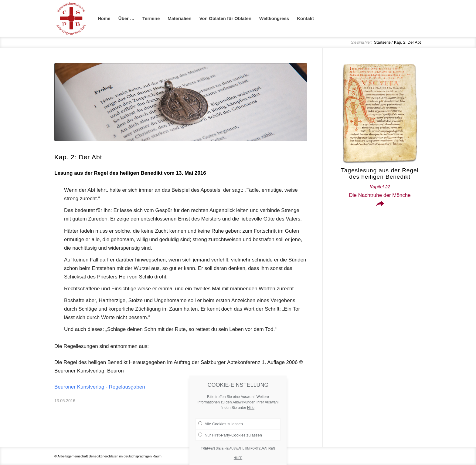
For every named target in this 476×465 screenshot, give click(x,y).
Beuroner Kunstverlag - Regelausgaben (100, 387)
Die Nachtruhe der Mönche (380, 191)
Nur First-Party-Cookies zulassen (230, 446)
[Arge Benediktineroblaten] (71, 19)
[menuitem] (104, 19)
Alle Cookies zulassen (221, 435)
